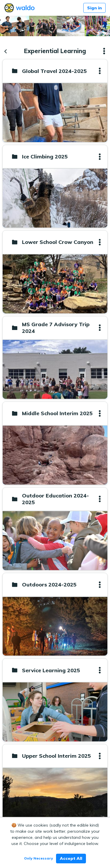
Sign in (94, 8)
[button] (104, 51)
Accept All (71, 858)
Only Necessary (39, 858)
